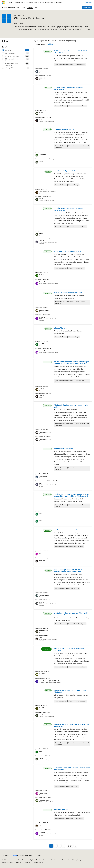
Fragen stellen (87, 7)
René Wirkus (43, 674)
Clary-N (41, 241)
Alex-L (41, 483)
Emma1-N (42, 282)
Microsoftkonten (60, 328)
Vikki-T (41, 638)
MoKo (41, 71)
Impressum (18, 862)
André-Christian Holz (45, 432)
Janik (41, 751)
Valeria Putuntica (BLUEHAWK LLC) (49, 681)
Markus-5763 (43, 793)
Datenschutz (47, 860)
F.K (40, 553)
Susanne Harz (43, 476)
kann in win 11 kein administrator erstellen (70, 293)
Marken (27, 862)
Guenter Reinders (44, 310)
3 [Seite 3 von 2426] (59, 846)
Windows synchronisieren (63, 448)
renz (40, 513)
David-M (42, 120)
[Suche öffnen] (84, 2)
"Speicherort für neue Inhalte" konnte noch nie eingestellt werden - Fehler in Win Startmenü (71, 495)
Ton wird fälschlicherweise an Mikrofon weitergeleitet (69, 88)
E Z (40, 825)
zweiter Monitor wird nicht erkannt (67, 530)
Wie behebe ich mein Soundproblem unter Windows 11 (70, 691)
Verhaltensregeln (7, 862)
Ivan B (41, 161)
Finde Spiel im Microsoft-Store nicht (68, 251)
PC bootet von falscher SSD (64, 129)
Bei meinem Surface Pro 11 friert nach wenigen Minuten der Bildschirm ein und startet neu (71, 362)
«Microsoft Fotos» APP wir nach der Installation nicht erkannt (72, 769)
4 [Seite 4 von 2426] (63, 846)
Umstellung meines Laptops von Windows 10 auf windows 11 (71, 614)
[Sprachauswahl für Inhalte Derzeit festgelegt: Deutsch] (6, 855)
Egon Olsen (42, 344)
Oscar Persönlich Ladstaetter (47, 192)
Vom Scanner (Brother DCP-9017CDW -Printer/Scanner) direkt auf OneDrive (68, 571)
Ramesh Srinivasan (44, 800)
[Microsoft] (3, 2)
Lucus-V (41, 602)
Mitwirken (38, 860)
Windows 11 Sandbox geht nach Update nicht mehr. (71, 406)
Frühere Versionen (22, 860)
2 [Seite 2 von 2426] (55, 846)
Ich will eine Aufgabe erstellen (65, 171)
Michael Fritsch (44, 631)
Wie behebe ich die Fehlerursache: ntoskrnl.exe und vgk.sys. (72, 725)
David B (41, 275)
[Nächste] (75, 846)
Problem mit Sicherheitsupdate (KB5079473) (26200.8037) (71, 52)
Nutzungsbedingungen (78, 860)
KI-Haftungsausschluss (9, 860)
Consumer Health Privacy (61, 860)
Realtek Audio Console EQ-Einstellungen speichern (69, 649)
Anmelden (89, 2)
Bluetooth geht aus (61, 809)
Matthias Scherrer (44, 595)
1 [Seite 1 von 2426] (51, 846)
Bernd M (42, 389)
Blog (31, 860)
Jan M (41, 113)
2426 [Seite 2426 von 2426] (70, 846)
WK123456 (42, 78)
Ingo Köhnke (43, 154)
